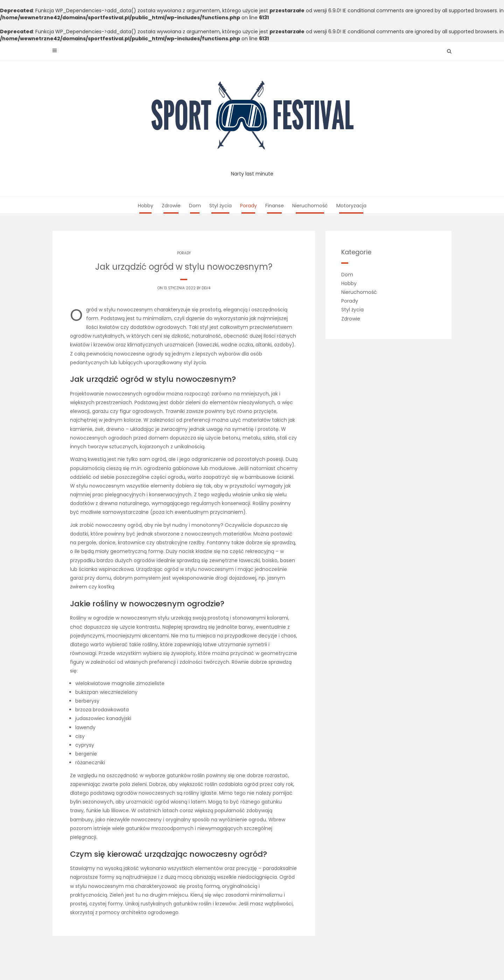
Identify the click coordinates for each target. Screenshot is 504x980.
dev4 (206, 288)
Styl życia (220, 206)
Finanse (275, 206)
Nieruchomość (310, 206)
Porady (248, 206)
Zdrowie (171, 206)
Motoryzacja (351, 206)
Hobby (146, 206)
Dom (195, 206)
